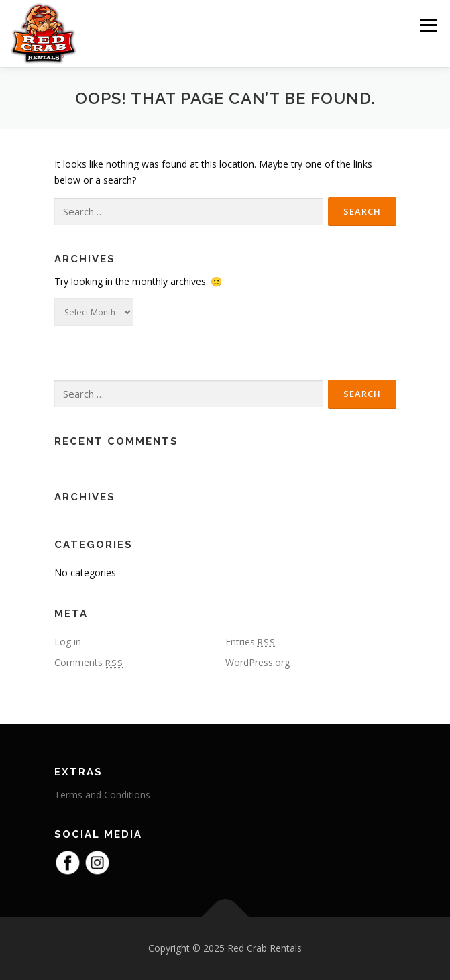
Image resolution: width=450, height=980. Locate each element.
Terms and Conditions (102, 795)
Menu (428, 25)
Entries (250, 642)
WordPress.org (258, 662)
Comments (89, 662)
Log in (68, 642)
